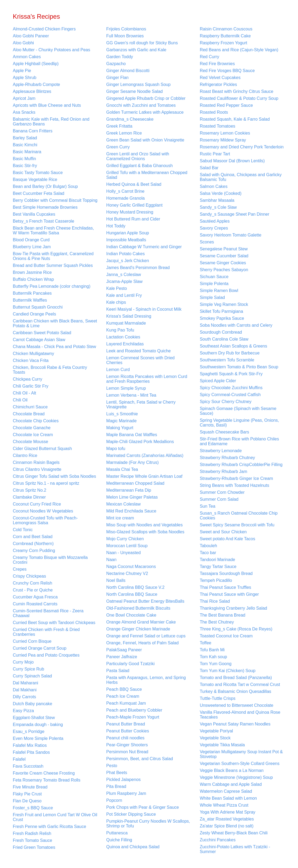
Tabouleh (208, 546)
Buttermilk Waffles (30, 300)
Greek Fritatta (119, 126)
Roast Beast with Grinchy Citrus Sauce (237, 91)
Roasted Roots (214, 112)
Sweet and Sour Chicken (223, 532)
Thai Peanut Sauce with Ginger (229, 594)
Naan (111, 560)
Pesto (112, 766)
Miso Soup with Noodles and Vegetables (144, 525)
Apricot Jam (24, 98)
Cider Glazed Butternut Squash (42, 449)
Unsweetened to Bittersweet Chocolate (237, 705)
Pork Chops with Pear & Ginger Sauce (142, 807)
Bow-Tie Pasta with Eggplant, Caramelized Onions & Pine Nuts (53, 256)
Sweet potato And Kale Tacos (228, 539)
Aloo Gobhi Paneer (31, 36)
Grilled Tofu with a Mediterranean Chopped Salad (147, 175)
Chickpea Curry (27, 379)
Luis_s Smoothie (122, 414)
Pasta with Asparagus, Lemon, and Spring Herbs (146, 680)
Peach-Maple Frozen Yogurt (133, 717)
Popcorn (114, 800)
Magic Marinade (121, 421)
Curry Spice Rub (28, 669)
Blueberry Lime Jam (32, 247)
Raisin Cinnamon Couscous (226, 29)
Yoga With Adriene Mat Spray (228, 812)
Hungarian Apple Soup (128, 233)
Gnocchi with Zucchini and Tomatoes (141, 105)
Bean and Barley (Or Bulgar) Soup (45, 186)
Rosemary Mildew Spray (223, 140)
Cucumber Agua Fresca (35, 597)
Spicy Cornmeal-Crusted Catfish (230, 395)
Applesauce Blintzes (32, 91)
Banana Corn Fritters (33, 131)
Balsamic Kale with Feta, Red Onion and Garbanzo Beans (51, 122)
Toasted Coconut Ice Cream (226, 636)
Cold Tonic (23, 530)
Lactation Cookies (123, 337)
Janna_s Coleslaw (124, 275)
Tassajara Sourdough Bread (226, 573)
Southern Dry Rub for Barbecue (230, 353)
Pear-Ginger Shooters (127, 745)
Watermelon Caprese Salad (226, 791)
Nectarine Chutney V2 (127, 573)
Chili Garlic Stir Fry (31, 386)
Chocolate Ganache (32, 428)
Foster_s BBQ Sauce (33, 808)
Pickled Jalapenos (123, 780)
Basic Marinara (27, 152)
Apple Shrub (25, 78)
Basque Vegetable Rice (35, 179)
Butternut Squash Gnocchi (38, 307)
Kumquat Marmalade (126, 323)
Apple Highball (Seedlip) (36, 64)
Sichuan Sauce (214, 277)
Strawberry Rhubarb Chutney (227, 458)
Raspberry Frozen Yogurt (224, 43)
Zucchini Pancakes (218, 840)
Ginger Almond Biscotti (128, 71)
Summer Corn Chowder (222, 492)
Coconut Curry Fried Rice (37, 504)
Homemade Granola (125, 198)
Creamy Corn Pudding (34, 551)
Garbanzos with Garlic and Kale (136, 50)
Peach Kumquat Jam (126, 703)
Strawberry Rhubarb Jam (224, 472)
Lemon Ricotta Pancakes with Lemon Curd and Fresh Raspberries (147, 379)
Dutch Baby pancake (33, 704)
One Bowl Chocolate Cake (131, 615)
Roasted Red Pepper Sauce (226, 105)
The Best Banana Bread (223, 615)
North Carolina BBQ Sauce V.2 (135, 587)
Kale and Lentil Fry (124, 295)
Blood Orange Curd (31, 240)
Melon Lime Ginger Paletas (132, 497)
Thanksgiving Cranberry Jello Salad (234, 608)
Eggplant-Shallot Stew (34, 718)
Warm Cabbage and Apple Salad (231, 784)
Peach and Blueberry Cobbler (134, 710)
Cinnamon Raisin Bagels (36, 462)
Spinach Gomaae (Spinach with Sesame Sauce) (238, 411)
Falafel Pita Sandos (31, 752)
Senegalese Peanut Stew (224, 249)
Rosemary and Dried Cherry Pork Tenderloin (242, 147)
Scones (207, 242)
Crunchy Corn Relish (33, 583)
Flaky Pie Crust (27, 794)
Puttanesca (117, 833)
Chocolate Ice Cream (33, 435)
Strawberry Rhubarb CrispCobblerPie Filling (241, 465)
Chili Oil (20, 400)
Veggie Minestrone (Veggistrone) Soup (236, 777)
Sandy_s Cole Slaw (218, 207)
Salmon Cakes (214, 186)
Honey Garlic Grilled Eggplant (134, 205)
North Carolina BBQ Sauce (132, 594)
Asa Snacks (24, 112)
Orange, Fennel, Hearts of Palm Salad (142, 643)
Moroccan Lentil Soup (127, 546)
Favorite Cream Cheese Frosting (44, 773)
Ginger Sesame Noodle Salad (134, 91)
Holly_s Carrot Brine (125, 191)
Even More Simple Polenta (38, 738)
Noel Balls (116, 580)
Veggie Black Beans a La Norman (232, 770)
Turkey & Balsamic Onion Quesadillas (236, 691)
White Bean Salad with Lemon (228, 798)
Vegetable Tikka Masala (222, 745)
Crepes (20, 569)
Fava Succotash (28, 766)
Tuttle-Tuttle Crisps (218, 698)
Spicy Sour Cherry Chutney (226, 402)
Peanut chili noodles (125, 738)
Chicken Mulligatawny (33, 354)
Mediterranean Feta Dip (129, 490)
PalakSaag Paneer (124, 650)
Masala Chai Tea (122, 469)
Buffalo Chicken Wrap (33, 279)
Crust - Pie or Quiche (33, 590)
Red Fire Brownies (217, 64)
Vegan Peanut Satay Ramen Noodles (235, 724)
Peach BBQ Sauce (124, 689)
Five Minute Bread (30, 787)
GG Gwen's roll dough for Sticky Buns (142, 43)
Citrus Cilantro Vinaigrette (37, 469)
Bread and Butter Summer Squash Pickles (53, 265)
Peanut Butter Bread (126, 724)
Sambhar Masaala (217, 200)
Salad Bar (209, 168)
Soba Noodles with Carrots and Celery (236, 325)
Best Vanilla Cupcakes (34, 214)
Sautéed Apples (215, 221)
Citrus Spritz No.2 (29, 490)
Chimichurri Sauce (30, 407)
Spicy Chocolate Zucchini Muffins (231, 388)
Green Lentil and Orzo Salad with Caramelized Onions (138, 156)
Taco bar (208, 553)
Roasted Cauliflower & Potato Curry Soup (239, 98)
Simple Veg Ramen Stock (224, 304)
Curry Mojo (23, 662)
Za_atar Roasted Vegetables (227, 819)
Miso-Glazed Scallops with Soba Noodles (145, 532)
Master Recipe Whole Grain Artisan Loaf (144, 476)
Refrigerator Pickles (218, 84)
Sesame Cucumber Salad (224, 256)
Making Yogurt (120, 428)
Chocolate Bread (29, 414)
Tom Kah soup (213, 657)
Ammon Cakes (27, 57)
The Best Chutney (217, 622)
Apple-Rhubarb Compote (36, 84)
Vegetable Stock (215, 738)
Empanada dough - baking (38, 725)
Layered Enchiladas (125, 344)
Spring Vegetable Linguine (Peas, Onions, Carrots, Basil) (239, 423)
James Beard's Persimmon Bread (138, 268)
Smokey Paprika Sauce (222, 318)
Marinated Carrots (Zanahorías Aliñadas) (145, 455)
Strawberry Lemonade (221, 451)
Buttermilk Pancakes (32, 293)
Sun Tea (208, 506)
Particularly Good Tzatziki (130, 664)
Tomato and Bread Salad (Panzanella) (236, 678)
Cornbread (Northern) (33, 544)
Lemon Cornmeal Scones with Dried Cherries (140, 360)
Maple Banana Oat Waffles (132, 435)
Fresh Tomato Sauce (32, 840)
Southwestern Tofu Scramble (227, 360)
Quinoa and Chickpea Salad (133, 847)
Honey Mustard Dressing (130, 212)
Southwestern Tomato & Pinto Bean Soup (239, 367)
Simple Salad (212, 297)
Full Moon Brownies (125, 36)
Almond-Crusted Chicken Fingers (44, 29)
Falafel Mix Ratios (30, 745)
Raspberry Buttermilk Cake (225, 36)
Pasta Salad (118, 671)
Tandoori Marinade (218, 560)
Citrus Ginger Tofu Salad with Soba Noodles (54, 476)
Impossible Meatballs (126, 240)
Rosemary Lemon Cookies (225, 133)
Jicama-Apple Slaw (124, 281)
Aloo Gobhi (23, 43)
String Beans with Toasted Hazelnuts (235, 485)
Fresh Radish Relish (32, 833)
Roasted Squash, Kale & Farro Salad (235, 119)
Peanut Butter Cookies (128, 731)
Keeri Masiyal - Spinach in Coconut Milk (144, 309)
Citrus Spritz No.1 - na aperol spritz (46, 483)
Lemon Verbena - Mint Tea (131, 395)
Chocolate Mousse (31, 442)
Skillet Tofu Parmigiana (221, 311)
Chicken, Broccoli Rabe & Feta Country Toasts (50, 370)
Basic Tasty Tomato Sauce (38, 173)
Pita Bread (116, 786)
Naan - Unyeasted (123, 553)
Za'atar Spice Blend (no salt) (227, 826)
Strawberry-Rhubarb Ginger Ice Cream (237, 478)
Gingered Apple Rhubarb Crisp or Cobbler (146, 98)
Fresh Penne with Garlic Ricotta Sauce (49, 826)
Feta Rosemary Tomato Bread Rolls (47, 780)
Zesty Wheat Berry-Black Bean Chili (234, 833)
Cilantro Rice (25, 455)
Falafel (19, 759)
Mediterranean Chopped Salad (135, 483)
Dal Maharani (25, 683)
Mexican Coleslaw (123, 504)
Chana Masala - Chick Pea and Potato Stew (54, 347)
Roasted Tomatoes (218, 126)
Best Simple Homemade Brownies (45, 207)
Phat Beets (117, 773)
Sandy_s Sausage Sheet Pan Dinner (235, 214)
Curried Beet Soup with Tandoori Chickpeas (54, 623)
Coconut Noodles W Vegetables (43, 511)
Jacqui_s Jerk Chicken (128, 261)
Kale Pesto (116, 288)
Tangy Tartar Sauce (218, 567)
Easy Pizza (23, 711)
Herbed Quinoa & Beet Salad (134, 184)
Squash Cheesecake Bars (225, 432)
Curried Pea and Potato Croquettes (46, 655)
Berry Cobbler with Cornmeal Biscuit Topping (55, 200)
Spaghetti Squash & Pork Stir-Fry (231, 374)
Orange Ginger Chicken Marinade (138, 629)
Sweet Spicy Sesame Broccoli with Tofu (237, 525)
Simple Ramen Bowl (219, 291)
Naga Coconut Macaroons (131, 567)
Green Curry (118, 147)
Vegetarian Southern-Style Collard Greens (240, 764)
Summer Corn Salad (219, 499)
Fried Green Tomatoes (34, 847)
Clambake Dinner (29, 497)
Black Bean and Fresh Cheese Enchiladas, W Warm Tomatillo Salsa (53, 230)
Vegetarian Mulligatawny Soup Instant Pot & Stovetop (241, 754)
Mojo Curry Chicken (125, 539)
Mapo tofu (116, 449)
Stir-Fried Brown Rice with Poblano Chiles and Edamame (239, 441)
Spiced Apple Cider (218, 381)
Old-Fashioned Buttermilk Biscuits (138, 608)
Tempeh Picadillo (216, 580)
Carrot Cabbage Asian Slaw (39, 340)
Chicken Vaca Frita (31, 360)
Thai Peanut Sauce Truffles (226, 587)
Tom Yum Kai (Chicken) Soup (228, 671)
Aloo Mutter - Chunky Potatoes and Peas (51, 50)
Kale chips (116, 302)
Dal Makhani (25, 690)
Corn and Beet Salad (33, 537)
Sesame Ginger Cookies (223, 263)
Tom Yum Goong (216, 664)
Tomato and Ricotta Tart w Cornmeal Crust (240, 684)
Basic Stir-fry (25, 166)
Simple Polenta (214, 284)
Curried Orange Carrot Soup (40, 648)
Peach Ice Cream (123, 696)
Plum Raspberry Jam (126, 793)
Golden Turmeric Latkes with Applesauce (145, 112)
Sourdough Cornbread (221, 332)
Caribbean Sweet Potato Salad (42, 333)
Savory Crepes (214, 228)
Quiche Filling (119, 840)
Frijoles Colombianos (126, 29)
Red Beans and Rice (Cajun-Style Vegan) (239, 50)
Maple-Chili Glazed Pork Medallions (140, 442)
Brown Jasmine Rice (32, 272)
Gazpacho (116, 64)
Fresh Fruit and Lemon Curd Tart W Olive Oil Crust (55, 817)
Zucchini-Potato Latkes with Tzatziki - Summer (235, 849)
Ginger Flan (117, 78)
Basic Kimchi (25, 145)
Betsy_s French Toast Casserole (43, 221)
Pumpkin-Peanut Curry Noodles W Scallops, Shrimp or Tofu (148, 824)
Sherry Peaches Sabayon (224, 270)
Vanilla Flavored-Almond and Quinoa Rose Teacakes (240, 715)
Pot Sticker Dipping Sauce (131, 814)
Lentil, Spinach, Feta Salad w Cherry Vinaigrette (141, 405)
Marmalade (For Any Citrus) (132, 462)
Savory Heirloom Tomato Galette (231, 235)
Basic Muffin (24, 159)
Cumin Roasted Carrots (35, 604)
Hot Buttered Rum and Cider (133, 219)
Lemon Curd (118, 370)
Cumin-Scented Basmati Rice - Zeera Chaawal (48, 613)
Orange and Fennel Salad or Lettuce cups (146, 636)
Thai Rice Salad (215, 601)
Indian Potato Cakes (125, 254)
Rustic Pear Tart (215, 154)
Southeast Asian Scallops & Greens (234, 346)
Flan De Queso (27, 801)
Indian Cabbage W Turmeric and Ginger (144, 247)
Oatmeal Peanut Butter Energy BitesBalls (145, 601)
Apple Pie (22, 71)
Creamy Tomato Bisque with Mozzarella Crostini (50, 560)
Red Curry (210, 57)
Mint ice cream (120, 518)
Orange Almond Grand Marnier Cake (141, 622)
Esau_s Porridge (29, 731)
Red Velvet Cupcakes (220, 78)
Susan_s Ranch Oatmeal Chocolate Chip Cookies (239, 516)
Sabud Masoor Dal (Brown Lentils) (232, 161)
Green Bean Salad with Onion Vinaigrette (145, 140)
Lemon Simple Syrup (126, 388)
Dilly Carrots (24, 697)
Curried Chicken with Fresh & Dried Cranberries (46, 632)
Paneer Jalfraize (122, 657)
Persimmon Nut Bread (127, 752)
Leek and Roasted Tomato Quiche (138, 351)
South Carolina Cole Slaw (224, 339)
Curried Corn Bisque (32, 641)
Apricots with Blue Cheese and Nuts (47, 105)
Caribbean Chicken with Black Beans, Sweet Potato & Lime (55, 323)
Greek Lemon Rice (124, 133)
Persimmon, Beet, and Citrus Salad (140, 759)
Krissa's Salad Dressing (129, 316)
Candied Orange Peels (34, 314)
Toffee (206, 643)
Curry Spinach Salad (32, 676)
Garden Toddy (120, 57)
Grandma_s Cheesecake (130, 119)
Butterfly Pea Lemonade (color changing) (52, 286)
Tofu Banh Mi (212, 650)
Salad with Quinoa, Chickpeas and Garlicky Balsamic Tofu (241, 177)
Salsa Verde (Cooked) (221, 193)
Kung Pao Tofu (120, 330)
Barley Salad (25, 138)
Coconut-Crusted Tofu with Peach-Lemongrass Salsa (45, 520)
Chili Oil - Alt (24, 393)
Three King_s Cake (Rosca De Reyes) (236, 629)
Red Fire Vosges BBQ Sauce (227, 71)
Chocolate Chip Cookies (36, 421)
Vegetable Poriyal (216, 731)
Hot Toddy (116, 226)
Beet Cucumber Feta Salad (39, 193)
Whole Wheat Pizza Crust (224, 805)
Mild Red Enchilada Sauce (131, 511)
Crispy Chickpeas (29, 576)
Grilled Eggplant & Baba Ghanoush (139, 166)
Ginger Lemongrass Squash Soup (138, 84)
